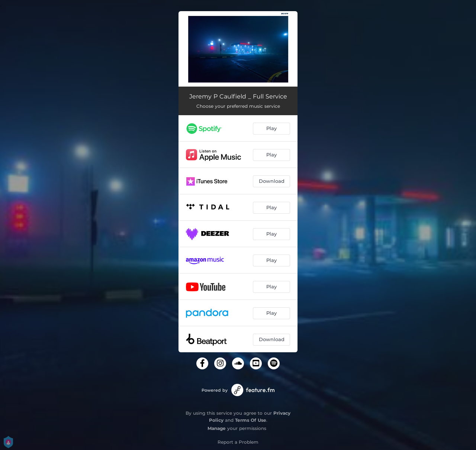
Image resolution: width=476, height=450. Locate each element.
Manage (217, 428)
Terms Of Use (251, 420)
